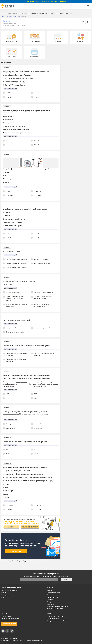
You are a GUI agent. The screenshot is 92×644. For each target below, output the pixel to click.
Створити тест (16, 551)
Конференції (5, 595)
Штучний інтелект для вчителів (57, 606)
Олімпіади (50, 604)
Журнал (50, 590)
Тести (49, 595)
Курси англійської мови (55, 609)
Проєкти (50, 600)
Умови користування (19, 641)
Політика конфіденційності (34, 641)
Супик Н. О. (6, 21)
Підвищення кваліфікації (9, 590)
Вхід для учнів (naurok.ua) (55, 616)
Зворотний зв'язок (9, 624)
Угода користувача (7, 641)
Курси (3, 597)
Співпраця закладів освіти (10, 619)
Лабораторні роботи (54, 597)
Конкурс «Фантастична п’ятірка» (58, 621)
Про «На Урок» (6, 616)
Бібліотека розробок (54, 593)
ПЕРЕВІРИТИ (66, 580)
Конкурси (50, 602)
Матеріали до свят (53, 619)
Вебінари (4, 593)
